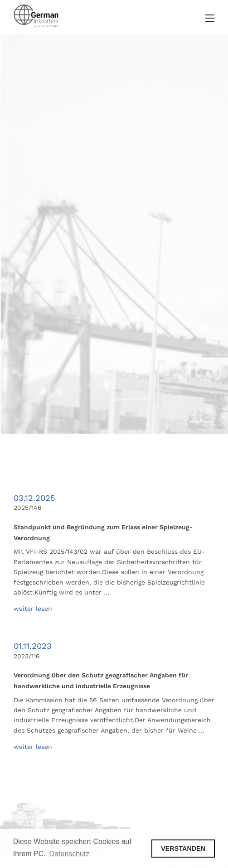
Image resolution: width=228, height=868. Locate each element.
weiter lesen (33, 609)
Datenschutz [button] (69, 854)
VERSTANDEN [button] (183, 849)
